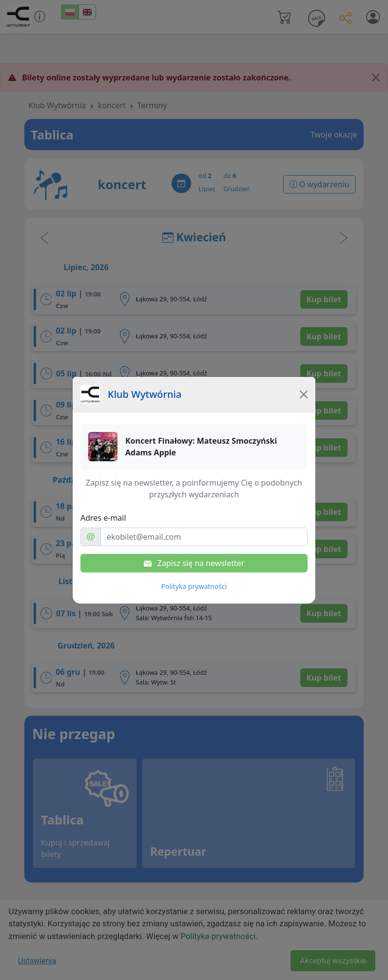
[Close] (304, 394)
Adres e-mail (103, 518)
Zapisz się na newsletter (194, 563)
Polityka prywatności (194, 586)
